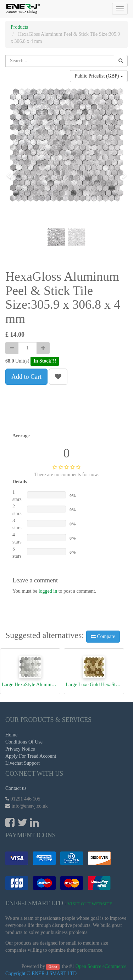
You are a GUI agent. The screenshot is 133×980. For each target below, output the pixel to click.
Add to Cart (26, 377)
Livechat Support (23, 763)
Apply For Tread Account (31, 756)
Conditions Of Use (24, 742)
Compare (103, 636)
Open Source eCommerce (101, 966)
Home (11, 735)
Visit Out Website (90, 904)
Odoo (53, 967)
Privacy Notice (20, 749)
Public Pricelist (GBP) (99, 76)
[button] (11, 172)
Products (19, 27)
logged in (48, 591)
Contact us (16, 788)
